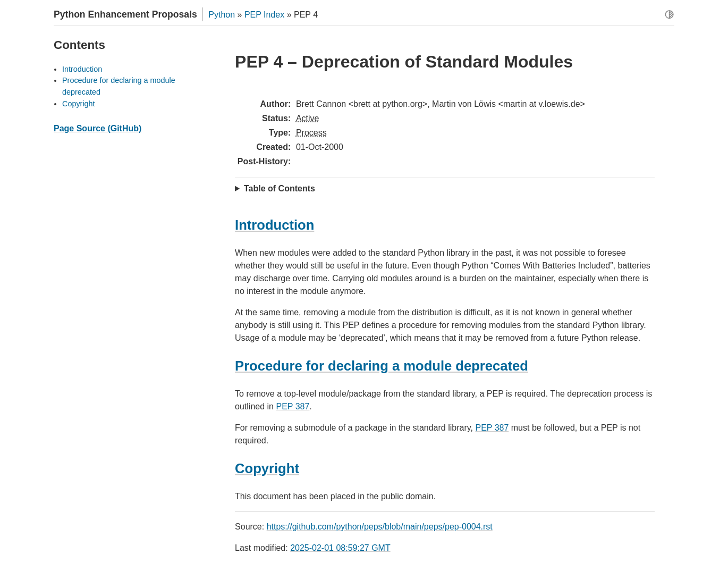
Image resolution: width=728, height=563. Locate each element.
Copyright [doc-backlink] (267, 468)
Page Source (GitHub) (98, 128)
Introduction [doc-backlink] (274, 225)
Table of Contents (280, 188)
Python (222, 15)
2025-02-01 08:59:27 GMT (340, 548)
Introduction (82, 69)
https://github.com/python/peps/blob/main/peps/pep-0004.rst (380, 527)
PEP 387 (293, 406)
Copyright (79, 104)
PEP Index (264, 15)
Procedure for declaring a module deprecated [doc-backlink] (382, 366)
